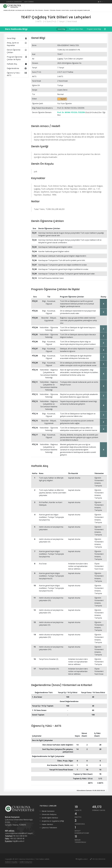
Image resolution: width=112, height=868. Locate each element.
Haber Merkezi (47, 827)
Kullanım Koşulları (11, 864)
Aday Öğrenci (29, 2)
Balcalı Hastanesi (48, 814)
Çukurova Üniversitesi (14, 2)
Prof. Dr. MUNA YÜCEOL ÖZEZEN (71, 115)
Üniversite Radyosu (49, 817)
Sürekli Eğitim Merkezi (50, 820)
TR (100, 2)
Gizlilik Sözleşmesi (26, 864)
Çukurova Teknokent (49, 830)
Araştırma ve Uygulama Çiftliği (53, 824)
